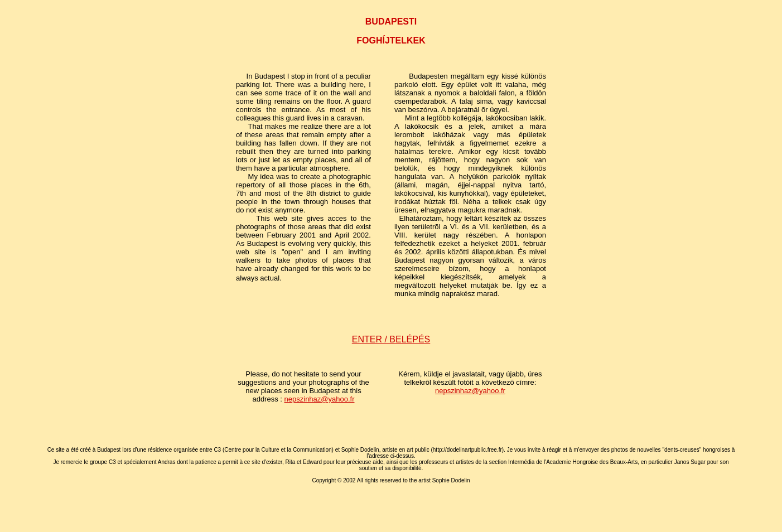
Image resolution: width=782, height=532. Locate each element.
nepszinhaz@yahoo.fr (320, 399)
